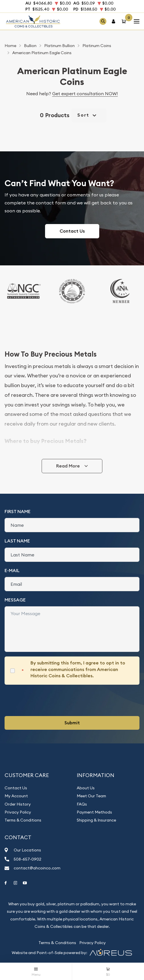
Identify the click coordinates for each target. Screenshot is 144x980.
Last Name (17, 541)
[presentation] (48, 700)
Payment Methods (94, 812)
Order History (18, 804)
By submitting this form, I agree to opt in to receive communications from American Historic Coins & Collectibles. (78, 669)
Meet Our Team (91, 796)
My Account (16, 796)
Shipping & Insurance (96, 820)
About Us (86, 788)
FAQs (82, 804)
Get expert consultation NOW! (85, 93)
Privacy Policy (18, 812)
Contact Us (72, 231)
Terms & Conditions (23, 820)
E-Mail (12, 571)
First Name (18, 512)
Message (15, 600)
